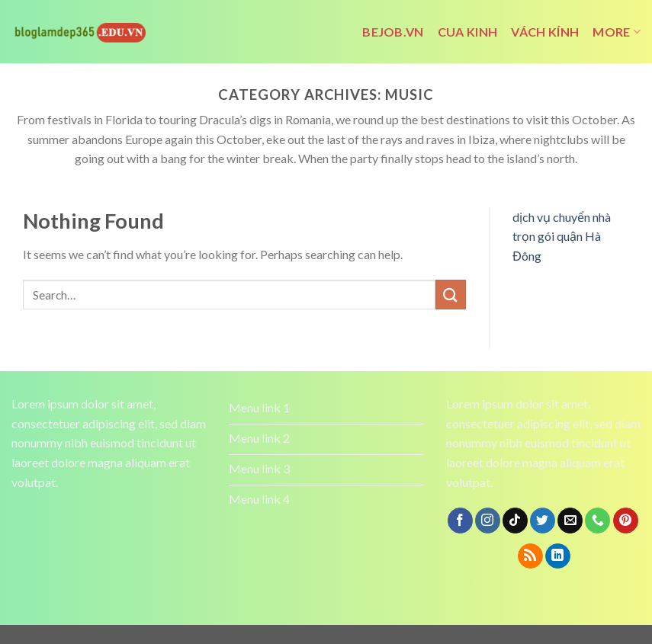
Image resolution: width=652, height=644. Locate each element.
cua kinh (468, 32)
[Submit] (451, 295)
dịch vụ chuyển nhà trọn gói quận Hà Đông (562, 236)
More (617, 32)
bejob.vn (393, 32)
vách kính (545, 32)
